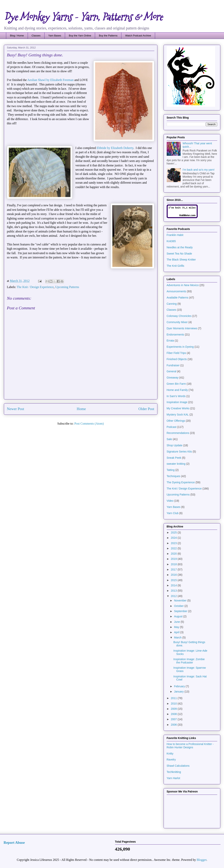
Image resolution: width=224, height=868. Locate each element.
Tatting (171, 470)
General (172, 371)
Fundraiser (173, 365)
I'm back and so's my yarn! (199, 170)
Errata (170, 341)
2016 (174, 575)
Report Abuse (14, 843)
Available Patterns (178, 298)
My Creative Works (178, 408)
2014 (174, 585)
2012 (174, 596)
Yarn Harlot (173, 778)
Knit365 (171, 241)
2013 (174, 591)
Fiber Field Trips (176, 353)
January (179, 692)
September (181, 611)
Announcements (176, 291)
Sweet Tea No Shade (179, 254)
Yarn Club (173, 513)
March (178, 637)
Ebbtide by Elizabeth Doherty (115, 148)
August (179, 616)
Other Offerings (176, 421)
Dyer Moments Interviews (182, 328)
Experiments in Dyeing (180, 347)
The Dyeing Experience (181, 482)
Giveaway (173, 378)
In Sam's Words (176, 396)
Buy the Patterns (108, 36)
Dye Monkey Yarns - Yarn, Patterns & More (83, 17)
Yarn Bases (55, 36)
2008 (174, 714)
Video (170, 501)
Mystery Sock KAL (178, 415)
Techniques (174, 476)
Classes (36, 36)
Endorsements (175, 335)
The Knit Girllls (176, 266)
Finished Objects (177, 359)
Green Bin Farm (176, 384)
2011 (174, 698)
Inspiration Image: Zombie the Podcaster (189, 661)
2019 (174, 559)
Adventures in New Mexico (183, 285)
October (179, 606)
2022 (174, 548)
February (180, 686)
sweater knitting (176, 464)
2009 (174, 709)
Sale (169, 439)
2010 (174, 704)
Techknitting (174, 772)
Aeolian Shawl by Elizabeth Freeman (50, 80)
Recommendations (178, 433)
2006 (174, 725)
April (177, 632)
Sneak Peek (174, 458)
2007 (174, 719)
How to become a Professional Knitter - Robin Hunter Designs (190, 746)
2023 (174, 543)
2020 (174, 554)
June (177, 622)
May (177, 627)
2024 (174, 538)
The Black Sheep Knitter (181, 260)
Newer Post (16, 409)
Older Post (146, 409)
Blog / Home (17, 36)
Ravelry (171, 760)
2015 (174, 580)
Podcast (172, 427)
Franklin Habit (175, 235)
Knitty (170, 754)
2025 (174, 532)
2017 (174, 569)
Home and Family (177, 390)
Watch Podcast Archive (138, 36)
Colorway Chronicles (179, 316)
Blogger (202, 860)
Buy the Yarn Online (80, 36)
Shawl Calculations (178, 766)
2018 (174, 564)
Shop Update (175, 445)
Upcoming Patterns (67, 287)
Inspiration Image (177, 402)
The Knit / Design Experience (35, 287)
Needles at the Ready (180, 247)
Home (81, 409)
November (181, 600)
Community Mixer (177, 322)
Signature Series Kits (179, 452)
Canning (172, 304)
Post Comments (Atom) (89, 424)
